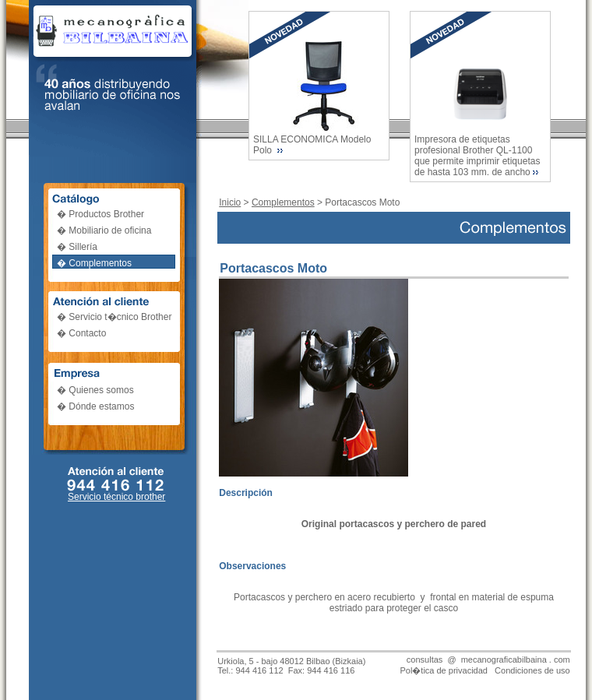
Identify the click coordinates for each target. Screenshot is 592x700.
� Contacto (81, 333)
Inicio (230, 202)
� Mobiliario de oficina (104, 230)
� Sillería (77, 247)
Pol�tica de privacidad (444, 670)
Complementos (283, 202)
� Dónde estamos (95, 406)
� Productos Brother (100, 214)
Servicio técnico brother (116, 497)
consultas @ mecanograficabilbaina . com (488, 660)
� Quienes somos (95, 390)
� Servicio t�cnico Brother (114, 317)
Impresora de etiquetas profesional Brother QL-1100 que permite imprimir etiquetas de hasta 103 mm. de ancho (477, 156)
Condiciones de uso (532, 670)
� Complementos (94, 263)
